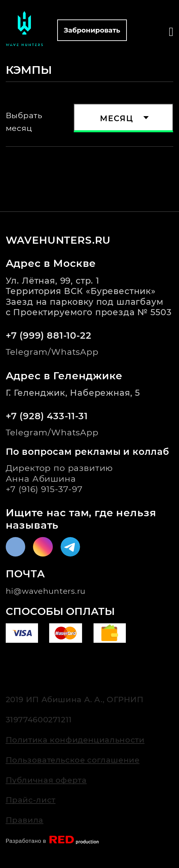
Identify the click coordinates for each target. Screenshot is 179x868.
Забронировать (92, 30)
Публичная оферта (46, 780)
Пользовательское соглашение (73, 760)
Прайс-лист (31, 800)
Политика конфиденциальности (75, 740)
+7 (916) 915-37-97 (44, 489)
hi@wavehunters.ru (46, 591)
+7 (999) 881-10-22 (49, 335)
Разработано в (55, 840)
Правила (25, 820)
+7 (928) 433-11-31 (47, 416)
